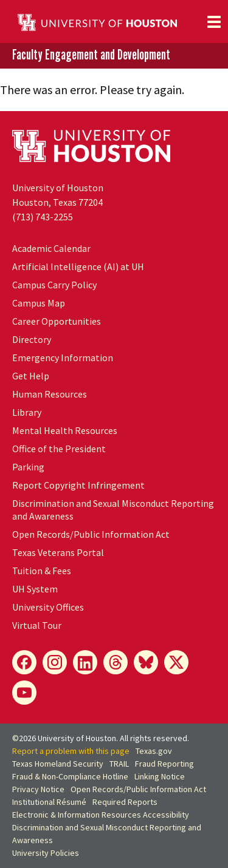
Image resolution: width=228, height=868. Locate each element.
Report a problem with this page (71, 751)
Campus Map (39, 303)
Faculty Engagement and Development (91, 55)
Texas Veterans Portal (58, 552)
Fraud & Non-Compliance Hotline (70, 776)
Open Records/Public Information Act (91, 534)
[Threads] (116, 662)
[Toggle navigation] (214, 22)
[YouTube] (24, 693)
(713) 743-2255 (43, 217)
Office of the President (59, 449)
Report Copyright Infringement (78, 485)
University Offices (48, 607)
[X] (176, 662)
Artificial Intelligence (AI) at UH (78, 266)
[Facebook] (24, 662)
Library (27, 412)
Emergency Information (63, 358)
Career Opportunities (57, 321)
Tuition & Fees (42, 571)
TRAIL (119, 764)
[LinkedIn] (85, 662)
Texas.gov (154, 751)
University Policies (46, 853)
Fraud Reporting (164, 764)
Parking (28, 467)
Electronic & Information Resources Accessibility (101, 815)
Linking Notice (160, 776)
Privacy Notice (38, 789)
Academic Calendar (51, 248)
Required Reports (125, 802)
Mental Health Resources (65, 430)
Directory (32, 339)
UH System (35, 589)
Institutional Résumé (49, 802)
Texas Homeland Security (58, 764)
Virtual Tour (37, 625)
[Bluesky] (146, 662)
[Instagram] (55, 662)
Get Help (31, 376)
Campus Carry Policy (54, 285)
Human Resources (50, 394)
